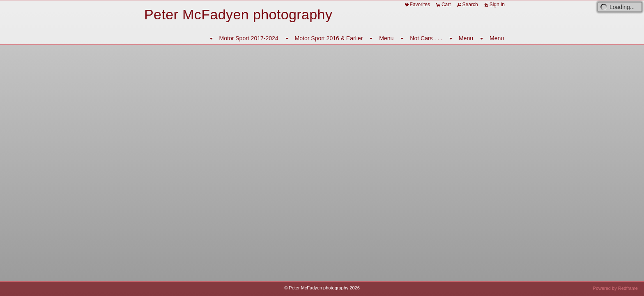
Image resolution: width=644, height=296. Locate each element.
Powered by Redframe (615, 288)
